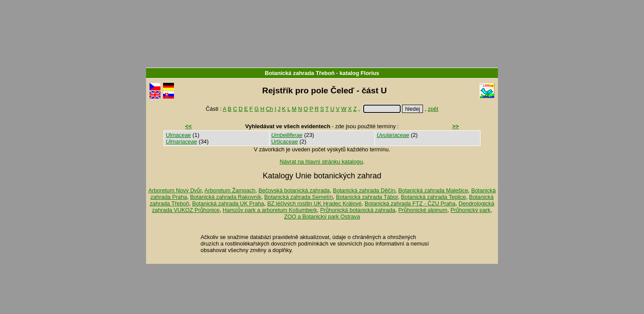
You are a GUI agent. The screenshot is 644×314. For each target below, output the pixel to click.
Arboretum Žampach (230, 190)
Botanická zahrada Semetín (298, 197)
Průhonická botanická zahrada (358, 210)
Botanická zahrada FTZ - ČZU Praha (410, 203)
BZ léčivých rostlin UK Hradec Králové (314, 203)
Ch (269, 109)
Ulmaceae (178, 135)
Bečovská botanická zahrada (294, 190)
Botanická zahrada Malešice (433, 190)
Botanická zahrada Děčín (364, 190)
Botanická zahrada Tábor (367, 197)
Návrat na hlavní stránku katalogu (321, 162)
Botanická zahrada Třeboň (300, 73)
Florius (370, 73)
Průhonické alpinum (423, 210)
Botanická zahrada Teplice (434, 197)
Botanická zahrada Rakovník (226, 197)
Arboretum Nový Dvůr (175, 190)
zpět (433, 109)
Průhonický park (470, 210)
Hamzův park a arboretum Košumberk (270, 210)
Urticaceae (285, 142)
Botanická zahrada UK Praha (228, 203)
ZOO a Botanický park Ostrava (322, 217)
